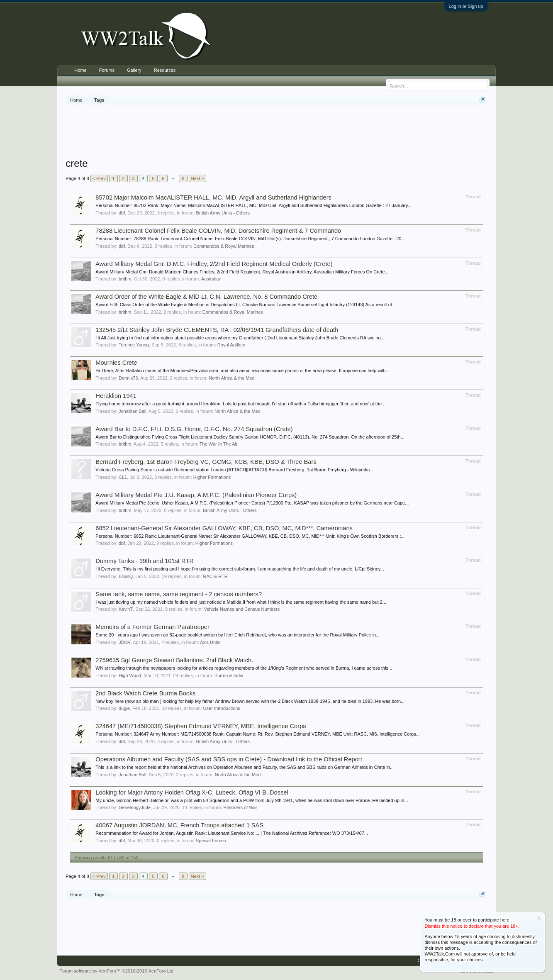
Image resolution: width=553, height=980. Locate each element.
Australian (211, 279)
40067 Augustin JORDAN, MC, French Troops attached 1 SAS (179, 825)
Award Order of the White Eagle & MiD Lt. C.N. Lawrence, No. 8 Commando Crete (206, 297)
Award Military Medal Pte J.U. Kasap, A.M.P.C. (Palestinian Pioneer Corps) (196, 495)
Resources (165, 70)
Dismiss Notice (539, 918)
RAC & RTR (216, 576)
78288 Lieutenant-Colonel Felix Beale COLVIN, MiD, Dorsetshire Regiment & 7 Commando (218, 231)
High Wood (130, 675)
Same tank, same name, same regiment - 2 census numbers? (179, 594)
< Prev (99, 178)
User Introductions (222, 708)
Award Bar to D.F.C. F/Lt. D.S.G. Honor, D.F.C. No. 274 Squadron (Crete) (194, 429)
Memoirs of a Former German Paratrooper (152, 627)
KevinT (126, 609)
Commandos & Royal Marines (224, 246)
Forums (107, 70)
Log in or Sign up (466, 6)
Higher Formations (212, 477)
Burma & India (229, 675)
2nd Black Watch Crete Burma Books (145, 693)
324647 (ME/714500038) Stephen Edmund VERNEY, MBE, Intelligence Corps (201, 726)
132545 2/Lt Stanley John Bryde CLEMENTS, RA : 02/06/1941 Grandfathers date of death (217, 330)
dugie (124, 708)
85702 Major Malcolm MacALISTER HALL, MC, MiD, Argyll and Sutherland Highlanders (213, 197)
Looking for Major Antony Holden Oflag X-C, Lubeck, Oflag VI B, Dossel (192, 792)
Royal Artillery (231, 345)
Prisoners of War (241, 807)
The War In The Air (219, 444)
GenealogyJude (135, 807)
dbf (122, 213)
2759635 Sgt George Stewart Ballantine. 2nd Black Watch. (174, 660)
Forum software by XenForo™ (117, 971)
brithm (125, 279)
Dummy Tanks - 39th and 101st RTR (145, 561)
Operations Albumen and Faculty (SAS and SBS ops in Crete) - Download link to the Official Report (229, 759)
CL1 (123, 477)
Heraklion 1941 (116, 396)
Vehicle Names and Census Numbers (242, 609)
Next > (197, 178)
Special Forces (211, 841)
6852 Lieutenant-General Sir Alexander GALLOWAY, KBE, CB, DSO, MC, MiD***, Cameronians (224, 528)
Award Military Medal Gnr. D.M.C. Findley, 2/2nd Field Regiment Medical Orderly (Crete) (214, 264)
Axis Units (210, 642)
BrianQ (126, 576)
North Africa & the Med (232, 378)
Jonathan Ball (133, 411)
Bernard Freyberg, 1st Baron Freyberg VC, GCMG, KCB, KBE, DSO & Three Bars (206, 462)
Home (80, 70)
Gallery (134, 70)
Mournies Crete (116, 363)
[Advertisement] (277, 132)
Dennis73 (128, 378)
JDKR (125, 642)
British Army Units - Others (223, 213)
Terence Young (134, 345)
